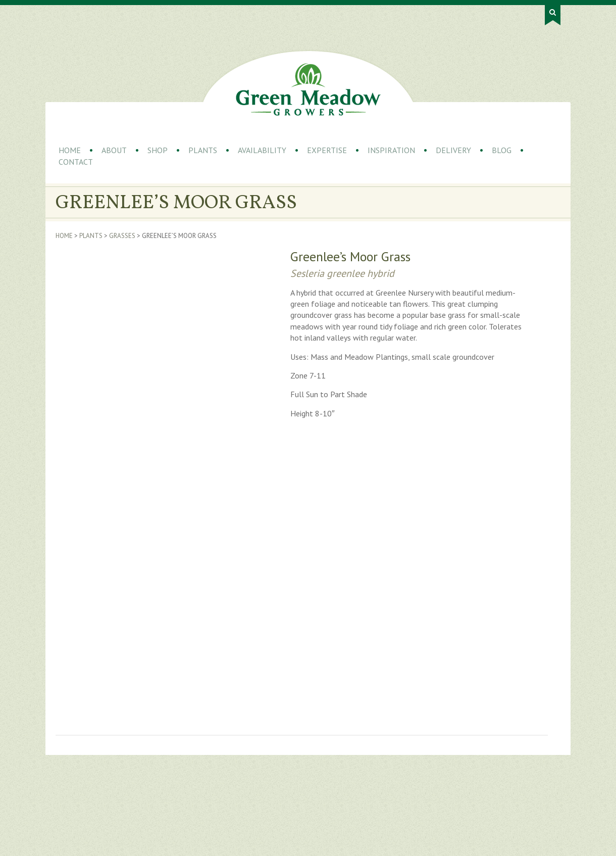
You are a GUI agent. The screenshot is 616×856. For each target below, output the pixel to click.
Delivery (453, 150)
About (114, 150)
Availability (262, 150)
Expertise (327, 150)
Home (70, 150)
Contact (76, 162)
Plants (203, 150)
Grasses (122, 236)
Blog (502, 150)
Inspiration (391, 150)
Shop (158, 150)
